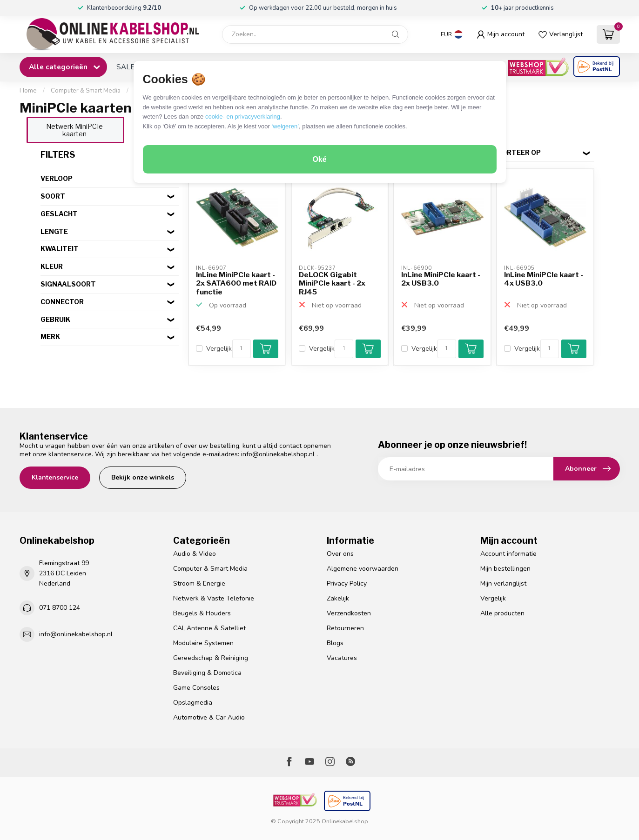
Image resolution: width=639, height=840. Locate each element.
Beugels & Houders (202, 613)
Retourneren (345, 628)
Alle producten (502, 613)
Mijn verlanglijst (503, 583)
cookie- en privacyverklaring (243, 117)
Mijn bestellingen (505, 569)
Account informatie (508, 554)
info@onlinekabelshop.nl (278, 454)
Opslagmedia (193, 703)
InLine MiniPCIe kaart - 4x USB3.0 (544, 279)
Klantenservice (55, 477)
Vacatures (342, 658)
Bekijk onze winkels (143, 477)
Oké (319, 159)
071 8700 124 (60, 608)
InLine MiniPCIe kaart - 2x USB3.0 (441, 279)
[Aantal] (242, 349)
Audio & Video (195, 554)
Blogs (335, 643)
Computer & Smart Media (86, 91)
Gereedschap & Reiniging (211, 658)
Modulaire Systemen (203, 643)
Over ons (340, 554)
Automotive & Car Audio (209, 717)
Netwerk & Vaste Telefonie (214, 598)
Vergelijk (219, 349)
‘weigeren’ (285, 126)
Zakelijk (338, 598)
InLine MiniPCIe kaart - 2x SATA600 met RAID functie (236, 283)
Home (28, 91)
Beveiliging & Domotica (207, 673)
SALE (125, 67)
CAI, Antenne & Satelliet (209, 628)
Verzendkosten (349, 613)
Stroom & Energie (199, 583)
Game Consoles (196, 688)
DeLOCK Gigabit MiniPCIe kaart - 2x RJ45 (332, 283)
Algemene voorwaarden (363, 569)
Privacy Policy (347, 583)
